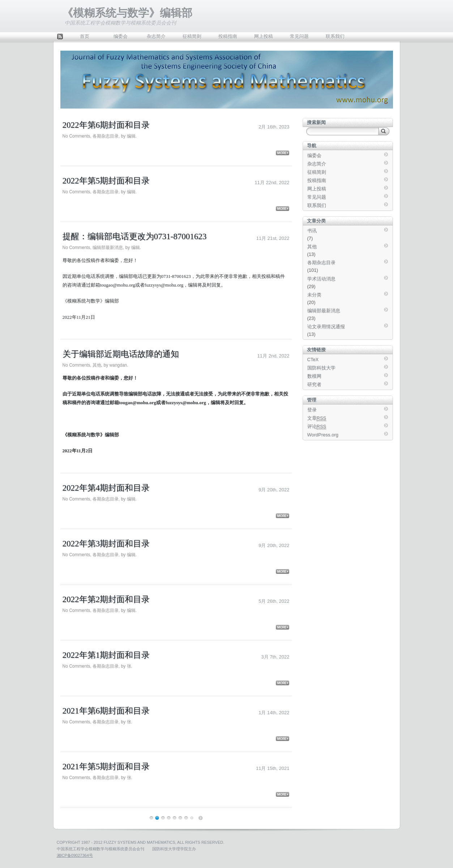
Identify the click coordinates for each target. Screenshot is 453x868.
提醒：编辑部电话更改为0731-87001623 (135, 236)
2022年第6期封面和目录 (106, 125)
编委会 (121, 36)
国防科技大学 (321, 368)
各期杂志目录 (106, 136)
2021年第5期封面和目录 (106, 767)
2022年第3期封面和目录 (106, 544)
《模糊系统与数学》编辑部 (127, 13)
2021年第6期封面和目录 (106, 711)
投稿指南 (228, 36)
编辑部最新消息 (108, 247)
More (283, 153)
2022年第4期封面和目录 (106, 488)
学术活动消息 (321, 279)
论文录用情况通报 (326, 327)
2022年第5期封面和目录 (106, 181)
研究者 (314, 384)
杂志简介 (156, 36)
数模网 (314, 376)
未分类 (314, 295)
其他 (97, 365)
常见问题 (299, 36)
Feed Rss (60, 37)
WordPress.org (323, 435)
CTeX (313, 359)
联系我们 (335, 36)
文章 (317, 418)
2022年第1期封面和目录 (106, 655)
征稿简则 (192, 36)
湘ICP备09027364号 (75, 855)
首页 (85, 36)
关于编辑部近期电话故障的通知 (121, 354)
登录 (312, 410)
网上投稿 (264, 36)
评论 (317, 427)
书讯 (312, 231)
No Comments (76, 136)
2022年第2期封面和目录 (106, 599)
